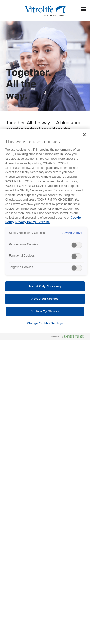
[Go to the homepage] (45, 10)
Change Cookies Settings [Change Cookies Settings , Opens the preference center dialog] (45, 323)
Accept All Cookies (45, 299)
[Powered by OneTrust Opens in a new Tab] (69, 337)
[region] (45, 386)
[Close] (84, 135)
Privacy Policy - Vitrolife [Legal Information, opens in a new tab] (33, 222)
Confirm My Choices (45, 311)
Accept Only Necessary (45, 286)
